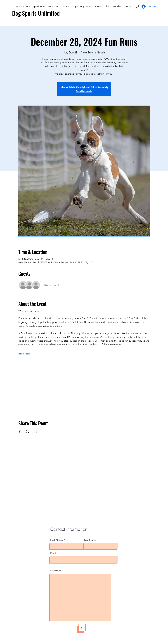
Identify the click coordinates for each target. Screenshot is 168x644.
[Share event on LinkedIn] (35, 431)
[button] (137, 6)
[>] (82, 628)
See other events (84, 91)
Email (53, 553)
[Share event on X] (27, 431)
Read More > (26, 354)
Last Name (90, 540)
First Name (57, 540)
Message (56, 571)
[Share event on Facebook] (20, 431)
